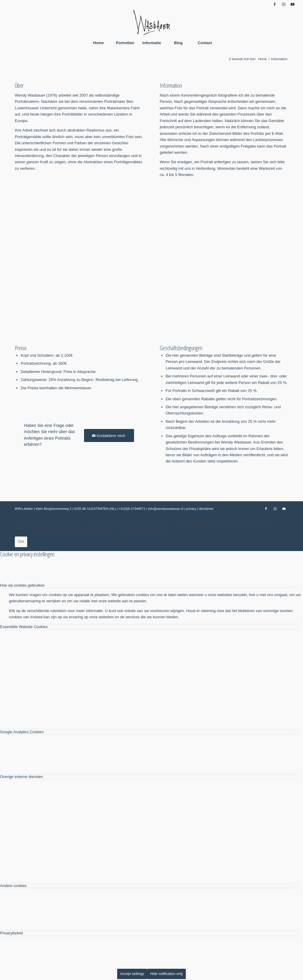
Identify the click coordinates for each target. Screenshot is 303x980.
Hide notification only (166, 974)
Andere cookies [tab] (13, 886)
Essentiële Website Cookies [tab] (24, 627)
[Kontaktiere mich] (109, 436)
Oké (21, 542)
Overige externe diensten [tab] (21, 777)
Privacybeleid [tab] (11, 933)
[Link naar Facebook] (275, 4)
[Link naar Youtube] (293, 4)
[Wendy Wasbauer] (152, 22)
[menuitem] (98, 43)
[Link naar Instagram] (284, 4)
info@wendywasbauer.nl (166, 509)
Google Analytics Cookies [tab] (22, 732)
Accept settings (132, 974)
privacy (192, 509)
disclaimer (206, 509)
